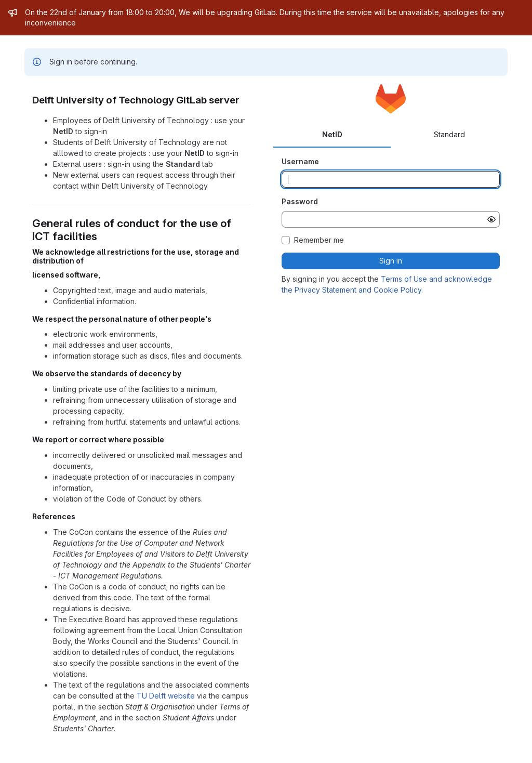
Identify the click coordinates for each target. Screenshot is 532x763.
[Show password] (491, 219)
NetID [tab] (332, 134)
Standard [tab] (449, 134)
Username (300, 161)
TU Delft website (166, 696)
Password (300, 201)
